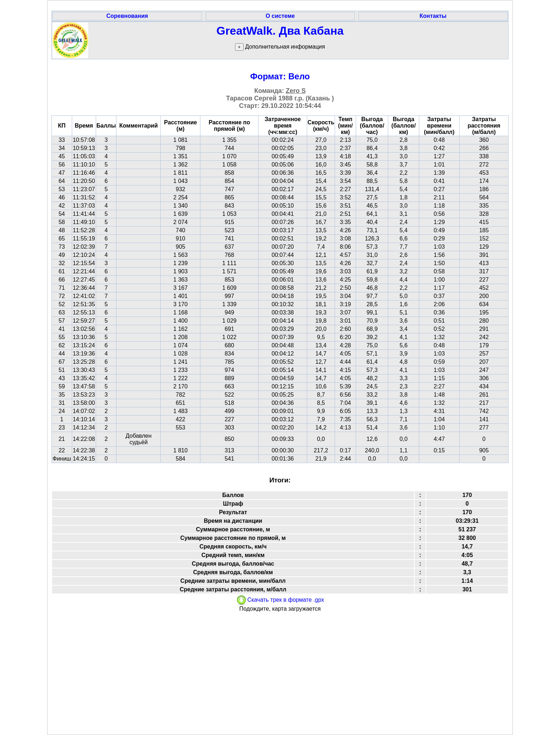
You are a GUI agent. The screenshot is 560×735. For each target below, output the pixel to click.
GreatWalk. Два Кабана (280, 31)
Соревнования (127, 16)
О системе (280, 16)
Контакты (433, 16)
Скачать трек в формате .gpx (280, 600)
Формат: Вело (280, 76)
